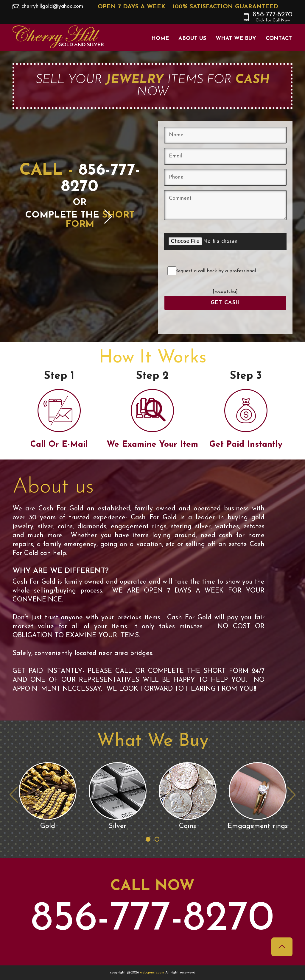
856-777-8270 (273, 17)
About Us (192, 39)
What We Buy (236, 39)
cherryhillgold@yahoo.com (52, 6)
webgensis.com (153, 973)
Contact (279, 39)
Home (160, 39)
